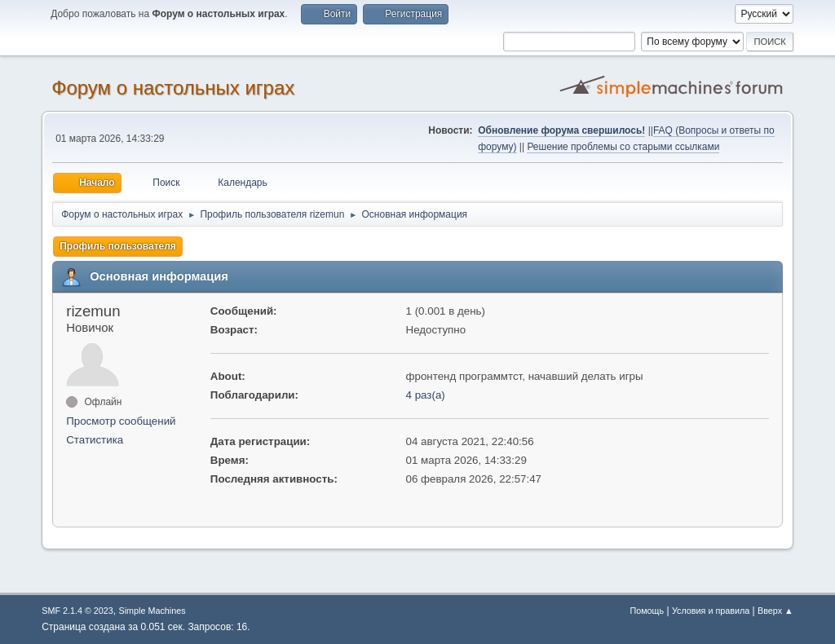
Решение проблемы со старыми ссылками (623, 147)
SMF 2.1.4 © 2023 (77, 611)
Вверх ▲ (775, 611)
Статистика (95, 440)
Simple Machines (152, 611)
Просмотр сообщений (121, 421)
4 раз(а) (426, 395)
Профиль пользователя (118, 246)
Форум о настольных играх (173, 88)
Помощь (647, 611)
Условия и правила (711, 611)
